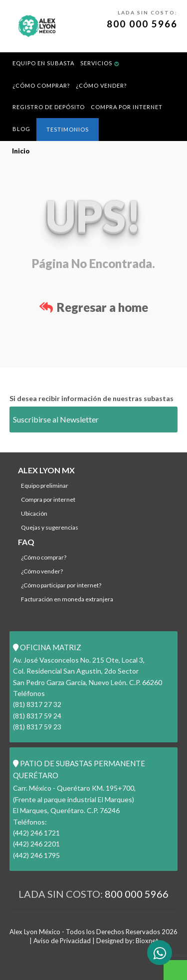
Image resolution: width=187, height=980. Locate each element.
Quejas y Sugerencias (50, 527)
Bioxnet (147, 941)
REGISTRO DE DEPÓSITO (49, 107)
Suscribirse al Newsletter (56, 419)
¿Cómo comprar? (41, 85)
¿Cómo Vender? (101, 85)
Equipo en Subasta (43, 63)
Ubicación (34, 513)
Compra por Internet (127, 107)
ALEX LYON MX (46, 470)
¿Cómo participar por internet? (61, 585)
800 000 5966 (142, 24)
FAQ (26, 542)
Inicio (21, 151)
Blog (21, 129)
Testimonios (68, 129)
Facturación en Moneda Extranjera (67, 599)
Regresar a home (94, 307)
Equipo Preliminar (45, 486)
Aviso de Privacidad (62, 941)
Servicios (96, 63)
